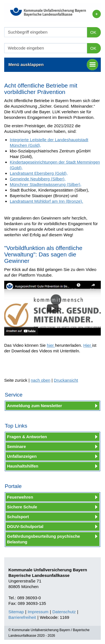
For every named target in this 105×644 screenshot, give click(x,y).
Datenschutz (64, 612)
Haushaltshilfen (23, 466)
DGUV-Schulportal (25, 526)
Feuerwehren (20, 497)
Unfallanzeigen (22, 456)
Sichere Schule (22, 507)
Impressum (38, 612)
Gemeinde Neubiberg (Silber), (38, 179)
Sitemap (16, 612)
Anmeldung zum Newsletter (35, 406)
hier (51, 345)
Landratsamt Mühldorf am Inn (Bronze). (46, 201)
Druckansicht (66, 380)
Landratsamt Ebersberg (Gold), (39, 173)
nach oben (41, 380)
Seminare (17, 446)
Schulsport (18, 517)
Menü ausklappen (53, 65)
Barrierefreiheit (22, 617)
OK (93, 32)
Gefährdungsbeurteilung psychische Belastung (44, 539)
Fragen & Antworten (27, 437)
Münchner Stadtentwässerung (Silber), (46, 184)
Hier (88, 345)
